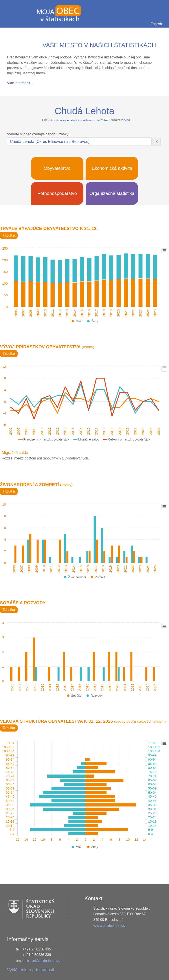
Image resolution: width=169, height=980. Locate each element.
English (156, 24)
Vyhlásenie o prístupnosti (31, 970)
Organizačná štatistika (112, 193)
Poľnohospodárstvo (57, 193)
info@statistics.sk (44, 960)
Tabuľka (9, 235)
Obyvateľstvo (57, 168)
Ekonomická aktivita (112, 168)
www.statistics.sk (109, 925)
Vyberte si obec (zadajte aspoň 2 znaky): (39, 134)
